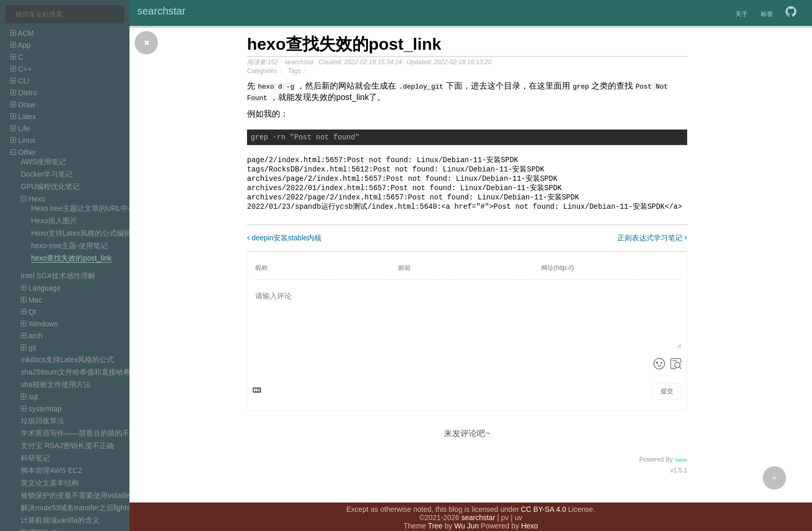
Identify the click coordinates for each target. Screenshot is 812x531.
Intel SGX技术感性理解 (58, 276)
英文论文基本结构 (50, 483)
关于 (742, 14)
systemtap (41, 409)
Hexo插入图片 (54, 221)
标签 (767, 14)
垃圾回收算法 (42, 421)
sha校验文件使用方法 (56, 384)
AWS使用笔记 (43, 162)
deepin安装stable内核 (284, 243)
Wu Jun (466, 515)
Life (20, 128)
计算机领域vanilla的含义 (60, 520)
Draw (23, 105)
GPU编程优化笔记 (50, 186)
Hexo (33, 199)
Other (23, 152)
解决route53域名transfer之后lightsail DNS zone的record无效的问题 (129, 508)
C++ (21, 69)
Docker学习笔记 (47, 174)
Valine (681, 466)
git (28, 348)
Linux (23, 140)
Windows (39, 324)
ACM (22, 33)
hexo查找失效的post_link (71, 258)
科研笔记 (35, 458)
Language (41, 288)
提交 (667, 397)
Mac (31, 300)
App (20, 45)
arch (32, 336)
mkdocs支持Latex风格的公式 (67, 360)
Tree (435, 515)
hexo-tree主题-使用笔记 (69, 246)
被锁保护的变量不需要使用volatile (76, 495)
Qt (28, 312)
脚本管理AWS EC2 (52, 470)
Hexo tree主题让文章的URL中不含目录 (94, 208)
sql (29, 397)
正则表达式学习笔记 (652, 243)
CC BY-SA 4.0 (543, 499)
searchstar (161, 11)
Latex (23, 117)
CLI (20, 81)
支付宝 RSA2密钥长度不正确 (67, 446)
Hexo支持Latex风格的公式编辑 (81, 233)
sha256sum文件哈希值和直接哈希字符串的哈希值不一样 (112, 372)
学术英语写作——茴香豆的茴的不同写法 (86, 433)
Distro (24, 93)
